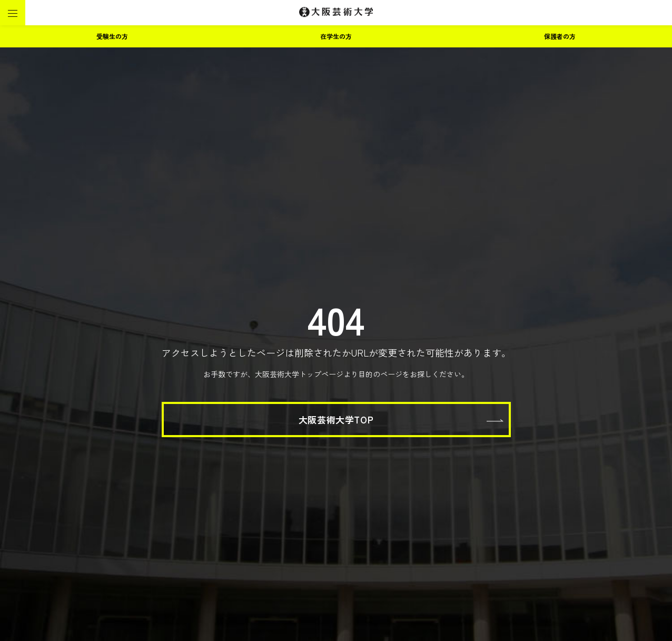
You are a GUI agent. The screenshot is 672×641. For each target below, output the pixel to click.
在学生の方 (336, 36)
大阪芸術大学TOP (336, 420)
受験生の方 (112, 36)
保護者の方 (560, 36)
